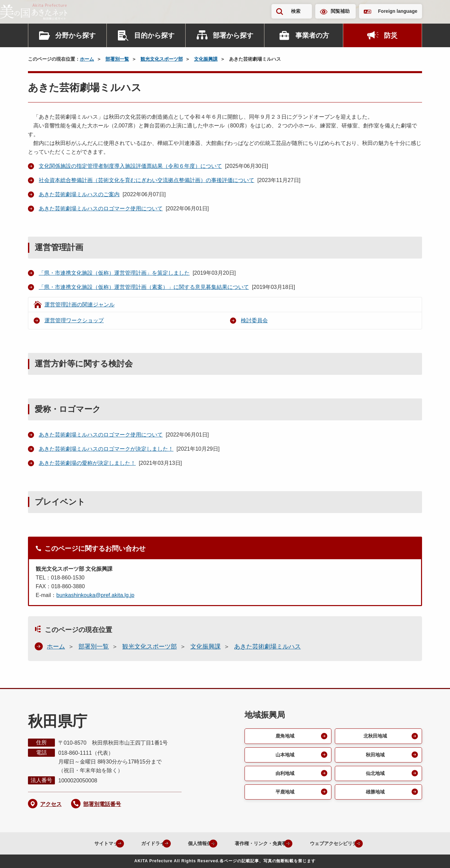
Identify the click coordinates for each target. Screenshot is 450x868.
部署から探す (233, 35)
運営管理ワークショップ (74, 320)
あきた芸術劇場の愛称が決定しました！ (87, 463)
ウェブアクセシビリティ (342, 843)
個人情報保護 (190, 843)
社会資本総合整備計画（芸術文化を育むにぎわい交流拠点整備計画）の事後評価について (147, 180)
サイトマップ (84, 843)
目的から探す (154, 35)
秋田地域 (375, 756)
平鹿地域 (284, 795)
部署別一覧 (117, 59)
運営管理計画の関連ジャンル (79, 305)
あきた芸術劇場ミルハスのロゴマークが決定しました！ (106, 449)
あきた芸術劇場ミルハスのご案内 (79, 194)
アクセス (51, 804)
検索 (296, 11)
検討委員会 (254, 320)
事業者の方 (312, 35)
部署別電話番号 (102, 804)
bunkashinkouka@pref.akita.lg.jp (95, 595)
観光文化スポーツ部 (162, 59)
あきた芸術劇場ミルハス (267, 647)
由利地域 (284, 775)
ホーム (87, 59)
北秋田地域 (375, 736)
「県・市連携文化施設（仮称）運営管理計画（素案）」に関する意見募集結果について (144, 287)
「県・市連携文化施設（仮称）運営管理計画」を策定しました (114, 273)
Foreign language (398, 11)
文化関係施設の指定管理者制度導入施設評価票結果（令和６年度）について (130, 166)
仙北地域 (375, 775)
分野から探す (75, 35)
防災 (391, 35)
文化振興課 (206, 59)
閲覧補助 (340, 11)
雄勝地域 (375, 795)
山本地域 (284, 756)
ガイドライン (137, 843)
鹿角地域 (284, 736)
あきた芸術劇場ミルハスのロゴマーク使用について (101, 208)
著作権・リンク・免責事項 (259, 843)
